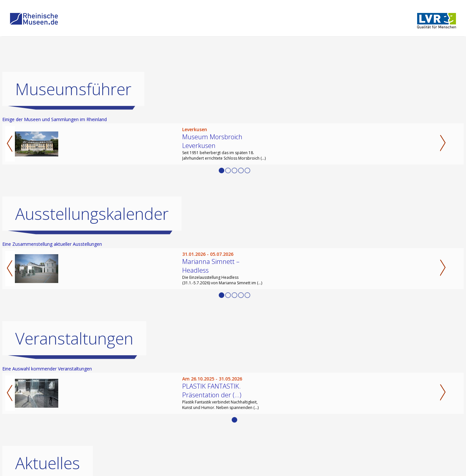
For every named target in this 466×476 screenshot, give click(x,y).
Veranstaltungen (74, 338)
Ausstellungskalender (92, 214)
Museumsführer (73, 89)
